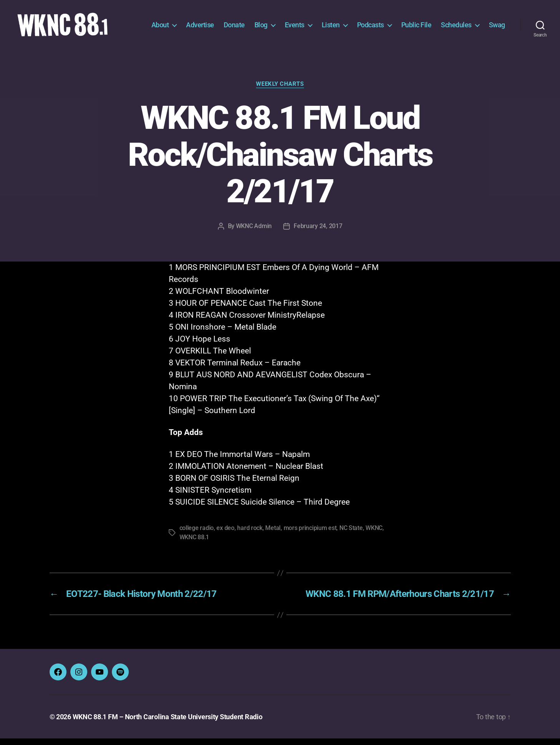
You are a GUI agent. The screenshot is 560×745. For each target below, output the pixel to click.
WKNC (374, 534)
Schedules (456, 28)
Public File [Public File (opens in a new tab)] (416, 28)
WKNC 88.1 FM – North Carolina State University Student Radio (168, 723)
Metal (273, 534)
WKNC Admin (254, 232)
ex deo (225, 534)
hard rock (250, 534)
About (160, 28)
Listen (331, 28)
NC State (351, 534)
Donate (234, 28)
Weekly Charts (280, 90)
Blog (261, 28)
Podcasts (371, 28)
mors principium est (310, 534)
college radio (197, 534)
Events (295, 28)
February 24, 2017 (318, 232)
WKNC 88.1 (194, 544)
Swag (497, 28)
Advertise (200, 28)
